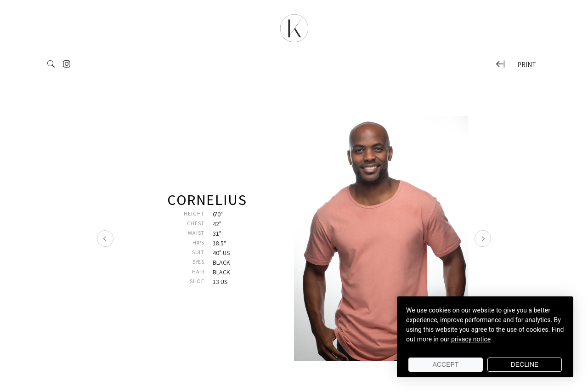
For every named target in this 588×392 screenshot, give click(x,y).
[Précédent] (105, 239)
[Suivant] (483, 239)
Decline (525, 364)
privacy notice (471, 339)
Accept (446, 364)
